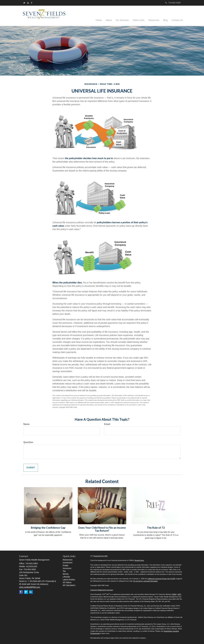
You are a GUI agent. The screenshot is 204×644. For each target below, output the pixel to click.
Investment (68, 563)
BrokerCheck (139, 560)
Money (66, 574)
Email (107, 424)
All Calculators (69, 585)
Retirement (68, 560)
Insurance (67, 568)
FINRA (174, 594)
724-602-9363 (173, 3)
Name (26, 424)
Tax (64, 571)
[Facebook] (32, 3)
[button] (109, 16)
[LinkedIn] (28, 3)
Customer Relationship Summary (102, 590)
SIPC (179, 594)
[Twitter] (24, 3)
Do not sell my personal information (145, 581)
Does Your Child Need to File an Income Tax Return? (102, 529)
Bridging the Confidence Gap (48, 528)
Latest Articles (69, 580)
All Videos (67, 582)
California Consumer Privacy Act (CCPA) (161, 579)
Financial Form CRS (101, 556)
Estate (66, 565)
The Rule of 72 (156, 528)
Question (28, 442)
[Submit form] (31, 468)
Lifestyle (66, 577)
